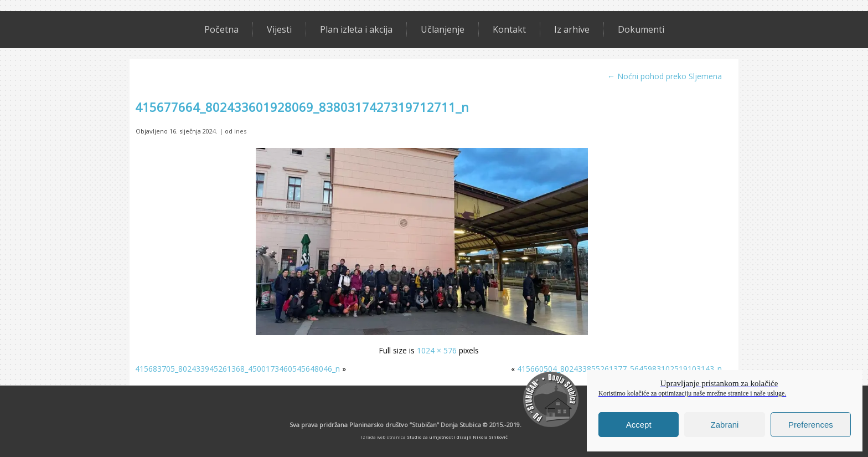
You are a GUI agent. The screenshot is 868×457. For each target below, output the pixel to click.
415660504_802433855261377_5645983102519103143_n (619, 369)
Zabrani (725, 425)
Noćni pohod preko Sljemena (665, 76)
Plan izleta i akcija (356, 29)
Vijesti (279, 29)
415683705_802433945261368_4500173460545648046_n (237, 369)
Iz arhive (572, 29)
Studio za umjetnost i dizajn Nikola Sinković (457, 437)
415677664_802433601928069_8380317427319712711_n (302, 107)
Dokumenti (641, 29)
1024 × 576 (437, 350)
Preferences (811, 425)
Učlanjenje (443, 29)
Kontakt (509, 29)
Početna (221, 29)
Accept (639, 425)
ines (240, 131)
